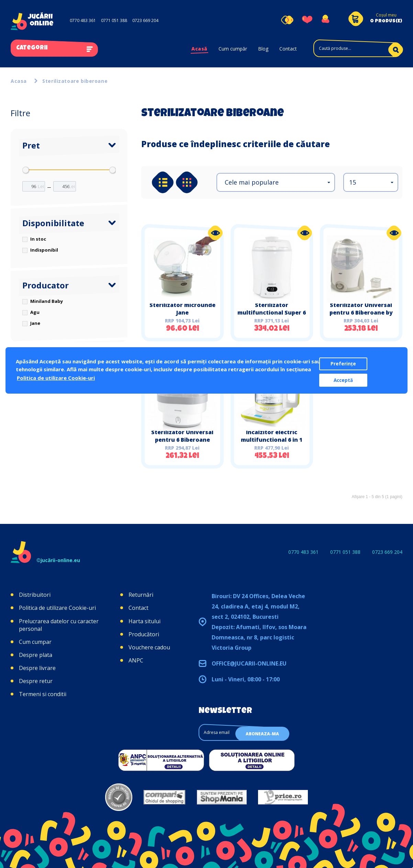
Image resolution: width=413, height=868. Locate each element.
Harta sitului (144, 621)
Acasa (19, 81)
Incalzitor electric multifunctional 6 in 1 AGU (272, 440)
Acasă (199, 49)
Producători (144, 634)
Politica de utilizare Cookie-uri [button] (56, 378)
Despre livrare (37, 668)
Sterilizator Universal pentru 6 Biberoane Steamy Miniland (182, 440)
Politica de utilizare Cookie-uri (57, 608)
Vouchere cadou (149, 647)
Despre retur (36, 681)
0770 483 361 (83, 20)
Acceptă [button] (343, 380)
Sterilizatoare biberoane (75, 81)
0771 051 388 (114, 20)
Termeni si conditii (43, 694)
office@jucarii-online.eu (249, 663)
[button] (276, 182)
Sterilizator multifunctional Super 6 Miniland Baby (272, 312)
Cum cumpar (35, 642)
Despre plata (36, 655)
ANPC (136, 660)
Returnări (141, 595)
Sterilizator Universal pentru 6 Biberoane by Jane (361, 312)
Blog (263, 49)
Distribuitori (35, 595)
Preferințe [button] (343, 364)
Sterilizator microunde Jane (182, 309)
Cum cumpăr (233, 49)
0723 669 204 (145, 20)
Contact (288, 49)
